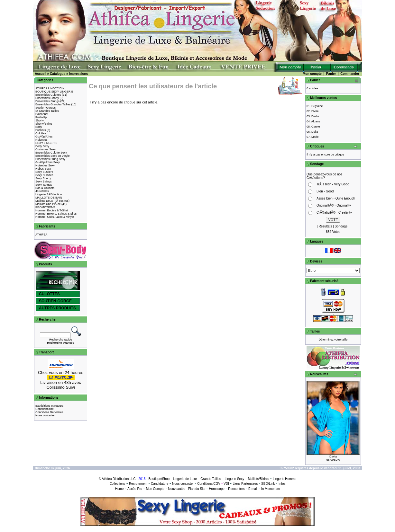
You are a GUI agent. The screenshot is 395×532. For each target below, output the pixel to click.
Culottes (41, 133)
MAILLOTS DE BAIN (49, 198)
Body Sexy (42, 146)
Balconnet (42, 114)
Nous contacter (45, 415)
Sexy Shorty (43, 178)
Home (119, 489)
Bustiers (41, 130)
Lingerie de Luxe (185, 479)
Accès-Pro (135, 489)
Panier (331, 74)
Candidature (160, 484)
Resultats (326, 226)
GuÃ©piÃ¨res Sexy (48, 162)
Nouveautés (176, 489)
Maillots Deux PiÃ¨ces (50, 201)
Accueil (41, 74)
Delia (315, 132)
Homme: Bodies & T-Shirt (52, 210)
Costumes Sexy (46, 149)
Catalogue (58, 74)
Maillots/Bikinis (259, 479)
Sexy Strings (44, 182)
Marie (315, 137)
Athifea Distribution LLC (119, 479)
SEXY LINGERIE (46, 143)
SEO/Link (268, 484)
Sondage (341, 226)
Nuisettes (41, 140)
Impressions (78, 74)
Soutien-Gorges (46, 108)
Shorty (40, 120)
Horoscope (216, 489)
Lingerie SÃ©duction (49, 194)
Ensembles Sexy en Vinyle (52, 156)
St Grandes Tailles (47, 111)
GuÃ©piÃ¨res (44, 137)
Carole (316, 127)
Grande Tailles (211, 479)
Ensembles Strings (47, 101)
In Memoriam (271, 489)
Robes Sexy (43, 169)
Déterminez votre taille (333, 340)
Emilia (315, 116)
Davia (333, 457)
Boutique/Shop (159, 479)
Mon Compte (155, 489)
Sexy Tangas (44, 185)
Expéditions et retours (49, 406)
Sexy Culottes (44, 175)
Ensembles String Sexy (50, 159)
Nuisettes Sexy (45, 165)
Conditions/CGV (209, 484)
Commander (350, 74)
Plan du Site (197, 489)
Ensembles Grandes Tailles (53, 104)
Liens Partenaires (245, 484)
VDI (226, 484)
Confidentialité (45, 409)
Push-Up (41, 117)
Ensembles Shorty (47, 98)
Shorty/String (44, 124)
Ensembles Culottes (48, 95)
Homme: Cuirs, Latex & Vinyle (55, 217)
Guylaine (317, 106)
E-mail (253, 489)
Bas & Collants (45, 188)
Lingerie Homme (285, 479)
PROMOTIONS (45, 207)
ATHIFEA (41, 235)
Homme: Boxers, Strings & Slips (56, 214)
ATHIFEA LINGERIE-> (50, 88)
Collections (117, 484)
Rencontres (236, 489)
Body (39, 127)
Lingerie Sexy (235, 479)
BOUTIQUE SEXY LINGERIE (54, 92)
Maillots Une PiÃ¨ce (48, 204)
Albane (316, 121)
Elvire (315, 111)
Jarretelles (42, 191)
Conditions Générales (49, 412)
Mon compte (312, 74)
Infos (282, 484)
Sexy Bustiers (44, 172)
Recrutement (138, 484)
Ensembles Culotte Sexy (51, 153)
